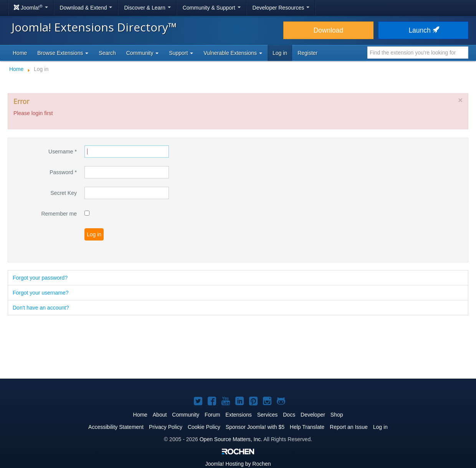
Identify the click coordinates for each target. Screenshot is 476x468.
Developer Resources (281, 8)
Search (107, 53)
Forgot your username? (41, 293)
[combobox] (418, 53)
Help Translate (307, 427)
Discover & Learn (147, 8)
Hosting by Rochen (238, 464)
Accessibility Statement (116, 427)
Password (63, 172)
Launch (423, 30)
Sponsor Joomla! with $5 (255, 427)
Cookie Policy (204, 427)
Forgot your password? (40, 278)
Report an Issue (349, 427)
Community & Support (212, 8)
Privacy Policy (166, 427)
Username (63, 152)
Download (328, 30)
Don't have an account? (41, 308)
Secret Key (64, 193)
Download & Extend (86, 8)
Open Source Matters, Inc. (231, 439)
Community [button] (143, 53)
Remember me (59, 214)
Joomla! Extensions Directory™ (94, 27)
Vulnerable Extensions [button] (233, 53)
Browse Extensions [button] (63, 53)
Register (307, 53)
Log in (280, 53)
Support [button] (181, 53)
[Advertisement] (238, 348)
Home (20, 53)
